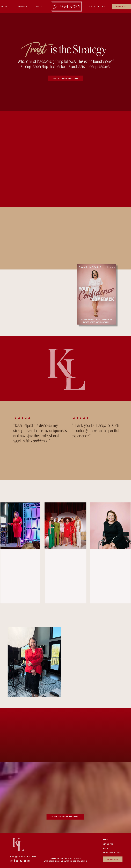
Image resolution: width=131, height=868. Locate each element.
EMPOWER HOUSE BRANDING (73, 861)
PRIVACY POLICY (73, 858)
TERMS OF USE (57, 858)
